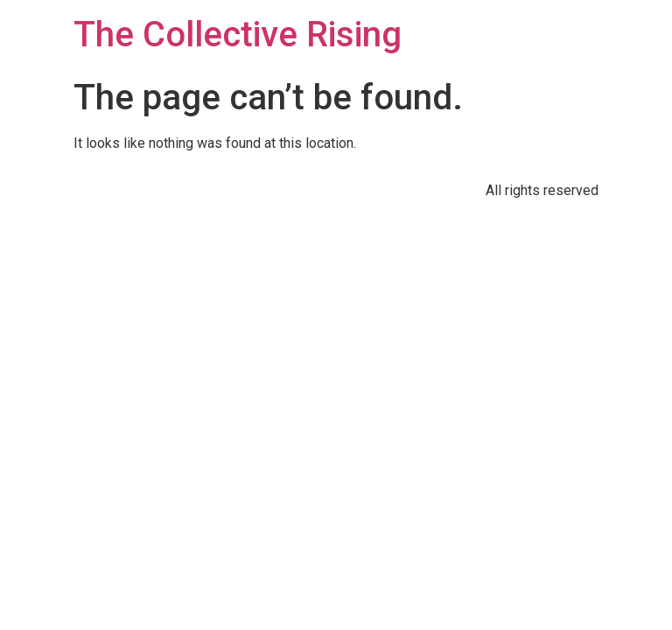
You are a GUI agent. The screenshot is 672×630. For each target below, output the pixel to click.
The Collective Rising (238, 35)
